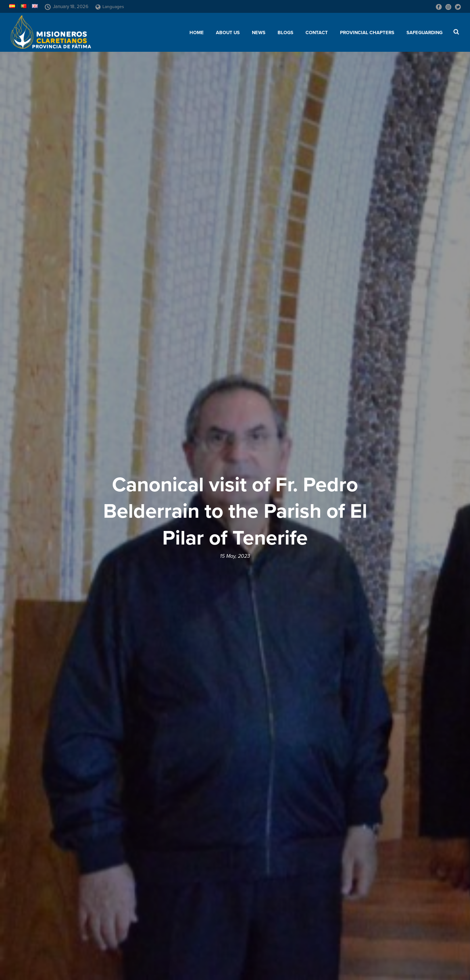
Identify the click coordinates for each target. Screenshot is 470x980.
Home (197, 33)
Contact (317, 33)
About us (228, 33)
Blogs (285, 33)
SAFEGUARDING (424, 33)
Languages (110, 7)
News (259, 33)
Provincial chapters (367, 33)
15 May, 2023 (235, 556)
